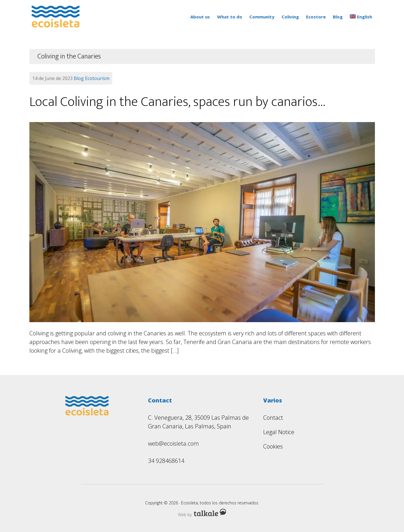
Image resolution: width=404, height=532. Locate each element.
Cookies (273, 446)
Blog (79, 78)
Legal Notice (279, 432)
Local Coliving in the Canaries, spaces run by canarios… (178, 102)
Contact (273, 418)
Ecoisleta (58, 17)
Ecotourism (97, 78)
